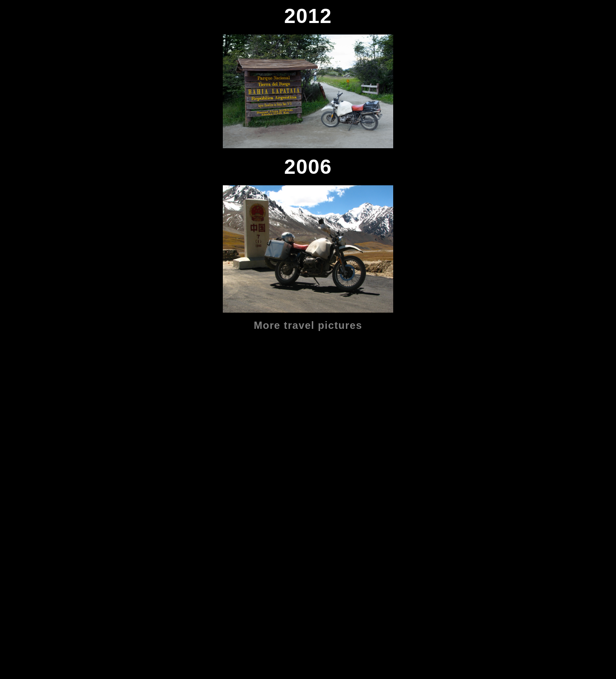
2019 (11, 356)
